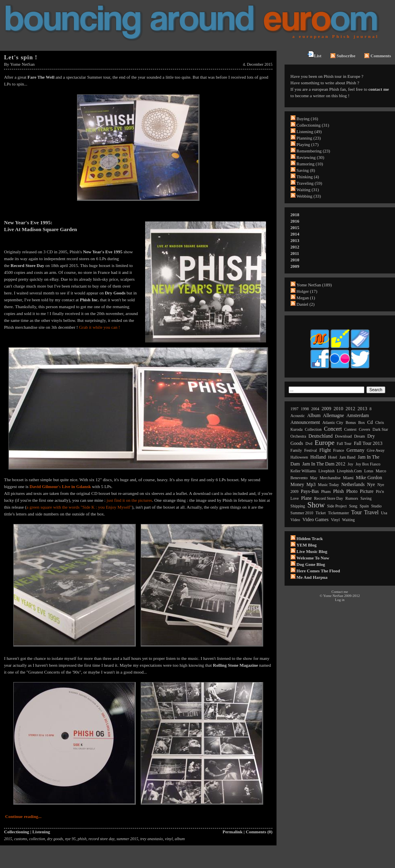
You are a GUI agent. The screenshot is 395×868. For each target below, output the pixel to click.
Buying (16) (307, 119)
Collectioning (17, 832)
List (314, 54)
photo (352, 491)
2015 (8, 839)
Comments (378, 56)
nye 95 (70, 839)
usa (384, 513)
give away (376, 450)
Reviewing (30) (311, 157)
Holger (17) (307, 291)
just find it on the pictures (130, 500)
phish (82, 839)
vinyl (169, 839)
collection (37, 839)
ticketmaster (339, 513)
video (295, 520)
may (314, 478)
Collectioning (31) (313, 125)
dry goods (55, 839)
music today (328, 485)
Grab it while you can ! (100, 327)
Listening (41, 832)
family (296, 450)
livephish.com (349, 471)
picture (367, 491)
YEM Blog (307, 545)
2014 (295, 234)
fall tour (344, 443)
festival (311, 450)
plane (307, 498)
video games (315, 520)
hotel (333, 457)
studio (376, 506)
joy (351, 464)
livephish (326, 471)
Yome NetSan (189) (314, 285)
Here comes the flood (318, 571)
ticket (321, 513)
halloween (299, 457)
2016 (295, 221)
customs (21, 839)
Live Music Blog (312, 551)
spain (364, 506)
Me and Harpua (312, 577)
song (353, 506)
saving (366, 498)
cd (370, 422)
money (297, 484)
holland (318, 457)
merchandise (330, 478)
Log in (340, 600)
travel (371, 512)
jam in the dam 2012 (324, 464)
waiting (348, 520)
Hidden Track (310, 538)
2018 (295, 215)
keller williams (304, 471)
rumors (352, 498)
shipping (298, 506)
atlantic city (333, 423)
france (339, 450)
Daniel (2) (306, 304)
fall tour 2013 (368, 443)
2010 (295, 260)
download (343, 436)
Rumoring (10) (310, 164)
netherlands (353, 484)
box (362, 423)
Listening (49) (309, 131)
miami (348, 478)
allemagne (334, 415)
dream (359, 436)
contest (350, 429)
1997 (295, 409)
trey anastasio (152, 839)
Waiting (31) (308, 190)
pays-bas (310, 491)
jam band (347, 457)
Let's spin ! (21, 57)
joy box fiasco (368, 464)
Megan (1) (306, 298)
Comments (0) (259, 832)
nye (371, 484)
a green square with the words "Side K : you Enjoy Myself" (79, 507)
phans (326, 491)
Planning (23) (309, 138)
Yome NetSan (22, 64)
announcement (305, 422)
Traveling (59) (309, 183)
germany (356, 450)
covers (364, 429)
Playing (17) (308, 144)
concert (333, 429)
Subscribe (343, 56)
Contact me (340, 592)
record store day (101, 839)
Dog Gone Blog (311, 564)
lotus (369, 471)
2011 (295, 253)
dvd (309, 443)
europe (325, 443)
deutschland (320, 436)
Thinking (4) (308, 177)
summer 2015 (127, 839)
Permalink (233, 832)
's (60, 486)
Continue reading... (23, 816)
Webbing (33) (309, 196)
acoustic (298, 416)
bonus (351, 423)
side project (337, 506)
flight (325, 450)
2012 (295, 247)
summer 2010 (302, 513)
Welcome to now (313, 558)
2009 (295, 266)
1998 (305, 409)
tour (356, 512)
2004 (315, 409)
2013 (295, 240)
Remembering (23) (313, 151)
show (316, 505)
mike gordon (369, 478)
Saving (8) (306, 170)
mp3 (311, 484)
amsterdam (358, 415)
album (180, 839)
